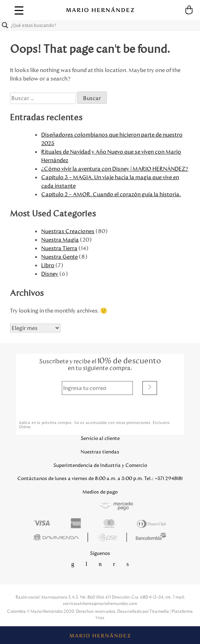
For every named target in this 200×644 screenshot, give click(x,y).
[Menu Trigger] (19, 10)
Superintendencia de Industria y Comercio (100, 465)
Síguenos (100, 553)
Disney (50, 274)
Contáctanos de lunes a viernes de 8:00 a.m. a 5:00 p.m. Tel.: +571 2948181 (100, 478)
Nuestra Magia (60, 240)
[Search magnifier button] (5, 25)
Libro (48, 265)
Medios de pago (100, 492)
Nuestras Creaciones (68, 231)
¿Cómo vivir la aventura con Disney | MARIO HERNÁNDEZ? (115, 169)
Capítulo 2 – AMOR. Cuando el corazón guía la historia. (111, 194)
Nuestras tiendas (100, 452)
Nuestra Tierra (59, 248)
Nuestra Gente (60, 257)
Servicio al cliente (100, 438)
